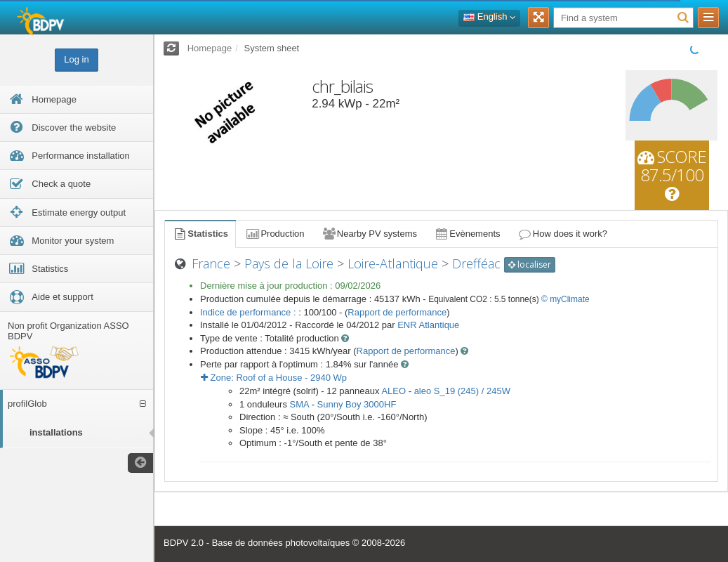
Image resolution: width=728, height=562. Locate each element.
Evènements (467, 234)
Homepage (210, 48)
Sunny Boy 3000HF (357, 404)
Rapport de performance (397, 312)
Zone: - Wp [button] (274, 378)
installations (56, 432)
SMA (299, 404)
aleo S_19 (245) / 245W (462, 391)
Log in (76, 59)
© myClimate (565, 299)
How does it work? (563, 234)
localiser (530, 264)
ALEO (393, 391)
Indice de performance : (249, 312)
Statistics (200, 234)
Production (274, 234)
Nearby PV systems (369, 234)
